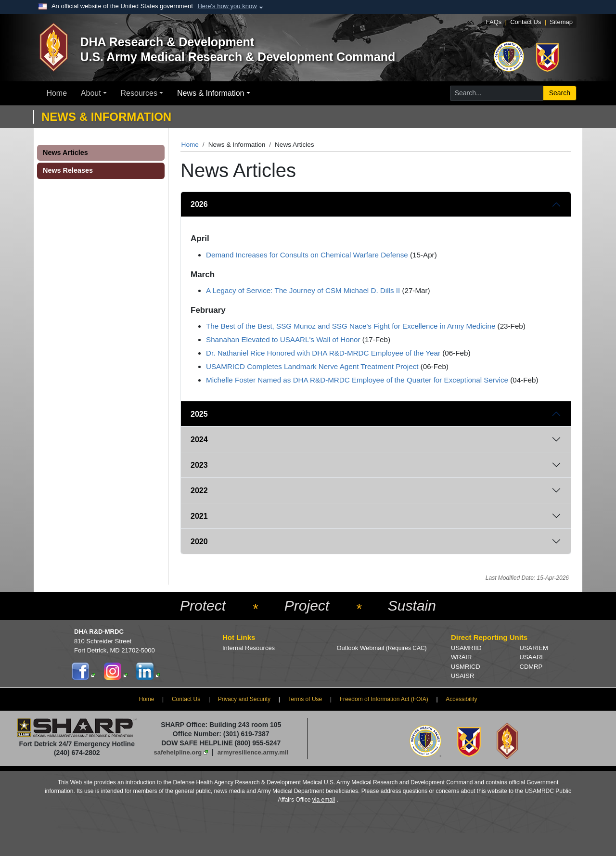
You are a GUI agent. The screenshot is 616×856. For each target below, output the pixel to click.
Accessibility (461, 699)
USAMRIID (466, 648)
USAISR (462, 676)
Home (57, 93)
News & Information (211, 93)
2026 (199, 204)
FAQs (494, 22)
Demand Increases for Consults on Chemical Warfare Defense (307, 255)
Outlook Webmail (382, 648)
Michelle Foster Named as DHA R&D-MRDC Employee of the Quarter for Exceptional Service (357, 380)
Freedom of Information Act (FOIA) (384, 699)
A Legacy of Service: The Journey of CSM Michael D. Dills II (303, 290)
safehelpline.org (178, 752)
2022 (199, 491)
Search (560, 93)
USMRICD (466, 667)
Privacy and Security (244, 699)
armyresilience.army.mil (253, 752)
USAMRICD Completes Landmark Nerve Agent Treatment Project (312, 366)
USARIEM (534, 648)
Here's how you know (227, 6)
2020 (199, 542)
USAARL (532, 657)
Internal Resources (249, 648)
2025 (199, 414)
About (91, 93)
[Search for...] (497, 93)
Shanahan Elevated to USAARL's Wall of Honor (283, 339)
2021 (199, 516)
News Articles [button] (65, 153)
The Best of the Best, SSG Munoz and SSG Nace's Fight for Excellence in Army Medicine (351, 326)
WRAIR (461, 657)
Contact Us (526, 22)
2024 (199, 440)
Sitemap (561, 22)
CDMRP (531, 667)
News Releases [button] (68, 170)
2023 (199, 465)
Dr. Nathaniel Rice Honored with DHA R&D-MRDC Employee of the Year (323, 353)
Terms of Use (305, 699)
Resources (139, 93)
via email (324, 800)
